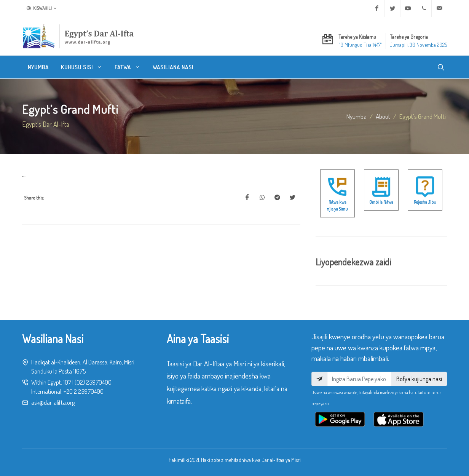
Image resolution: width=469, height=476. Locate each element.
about (383, 116)
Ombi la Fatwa (381, 202)
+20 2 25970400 (84, 391)
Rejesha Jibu (425, 202)
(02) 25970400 (93, 382)
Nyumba (357, 116)
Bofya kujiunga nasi (419, 379)
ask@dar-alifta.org (53, 403)
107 (67, 382)
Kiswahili (42, 8)
